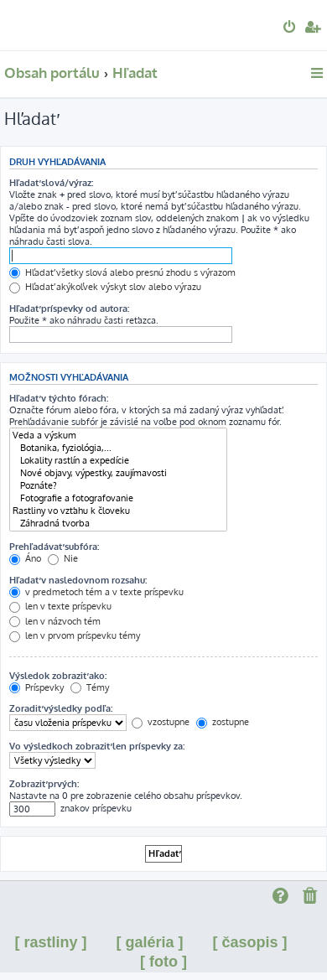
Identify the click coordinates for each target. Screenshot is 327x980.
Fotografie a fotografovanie (118, 498)
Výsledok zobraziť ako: (58, 676)
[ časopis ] (250, 942)
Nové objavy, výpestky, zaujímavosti (118, 473)
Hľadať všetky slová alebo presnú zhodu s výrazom (122, 272)
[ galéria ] (149, 942)
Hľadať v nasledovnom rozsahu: (78, 580)
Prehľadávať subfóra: (54, 547)
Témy (90, 687)
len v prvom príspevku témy (75, 635)
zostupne (223, 722)
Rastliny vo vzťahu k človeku (118, 511)
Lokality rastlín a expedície (118, 461)
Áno (25, 558)
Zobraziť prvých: (44, 784)
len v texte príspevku (60, 606)
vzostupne (161, 722)
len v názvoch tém (55, 621)
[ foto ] (163, 962)
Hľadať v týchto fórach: (59, 398)
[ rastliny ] (50, 942)
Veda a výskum (118, 436)
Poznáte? (118, 486)
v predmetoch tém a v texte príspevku (96, 592)
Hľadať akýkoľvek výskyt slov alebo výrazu (105, 287)
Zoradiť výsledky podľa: (61, 708)
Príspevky (36, 687)
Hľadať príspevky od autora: (69, 309)
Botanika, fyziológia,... (118, 448)
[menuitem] (291, 29)
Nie (63, 558)
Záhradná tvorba (118, 524)
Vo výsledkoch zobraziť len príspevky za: (97, 746)
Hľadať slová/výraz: (51, 183)
